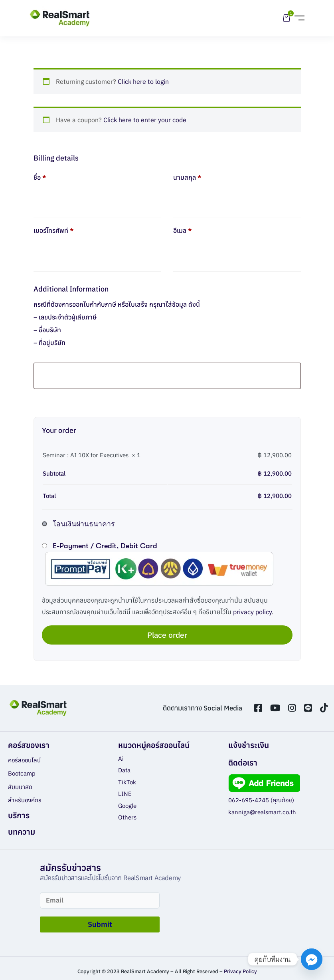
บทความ (22, 832)
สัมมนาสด (20, 787)
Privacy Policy (240, 971)
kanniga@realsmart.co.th (262, 812)
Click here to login (143, 81)
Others (127, 817)
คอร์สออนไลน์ (24, 760)
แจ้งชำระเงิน (249, 745)
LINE (125, 794)
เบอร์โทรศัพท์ (54, 230)
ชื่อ (40, 177)
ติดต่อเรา (243, 763)
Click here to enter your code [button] (145, 120)
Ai (121, 759)
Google (127, 806)
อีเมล (183, 230)
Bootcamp (22, 773)
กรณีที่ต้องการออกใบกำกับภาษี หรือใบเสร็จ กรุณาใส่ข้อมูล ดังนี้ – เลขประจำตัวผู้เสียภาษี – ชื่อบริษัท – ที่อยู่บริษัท (117, 323)
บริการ (19, 815)
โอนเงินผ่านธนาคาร (84, 524)
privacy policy (252, 612)
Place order (167, 635)
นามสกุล (187, 177)
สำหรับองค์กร (25, 800)
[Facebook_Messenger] (312, 959)
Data (124, 770)
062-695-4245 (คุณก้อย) (261, 800)
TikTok (127, 782)
